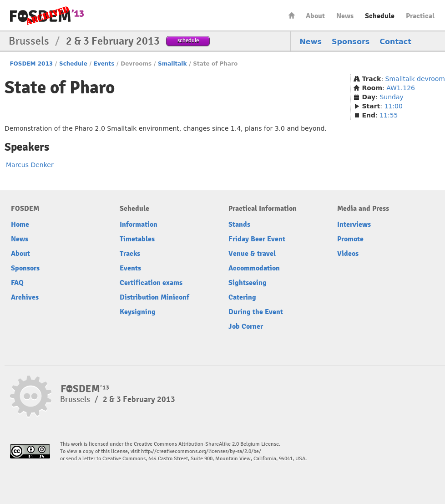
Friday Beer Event (257, 239)
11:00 (393, 106)
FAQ (17, 283)
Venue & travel (252, 254)
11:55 (389, 115)
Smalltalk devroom (415, 79)
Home (292, 15)
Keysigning (138, 312)
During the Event (256, 312)
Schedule (380, 16)
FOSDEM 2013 (31, 64)
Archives (25, 297)
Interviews (354, 224)
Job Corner (246, 326)
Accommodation (254, 268)
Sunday (391, 97)
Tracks (130, 254)
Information (139, 224)
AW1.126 (401, 88)
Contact (395, 42)
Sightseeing (248, 283)
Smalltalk (172, 64)
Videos (348, 254)
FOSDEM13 (85, 389)
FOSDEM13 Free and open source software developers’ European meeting (47, 16)
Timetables (137, 239)
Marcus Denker (30, 165)
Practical (420, 16)
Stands (239, 224)
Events (104, 64)
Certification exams (151, 283)
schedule (188, 40)
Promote (350, 239)
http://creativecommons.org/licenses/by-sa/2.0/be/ (201, 451)
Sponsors (351, 42)
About (315, 16)
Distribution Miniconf (154, 297)
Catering (242, 297)
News (345, 16)
